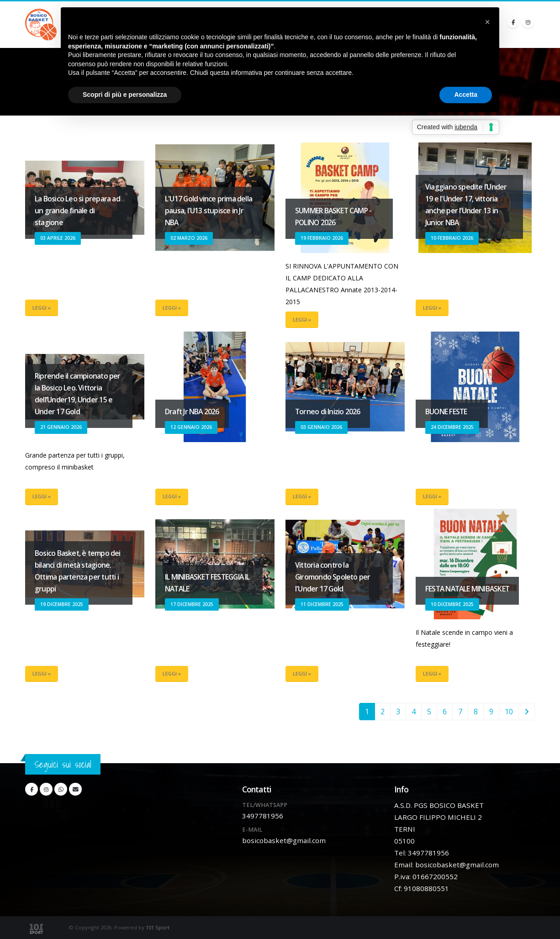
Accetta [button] (466, 95)
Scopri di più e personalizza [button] (125, 95)
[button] (487, 22)
